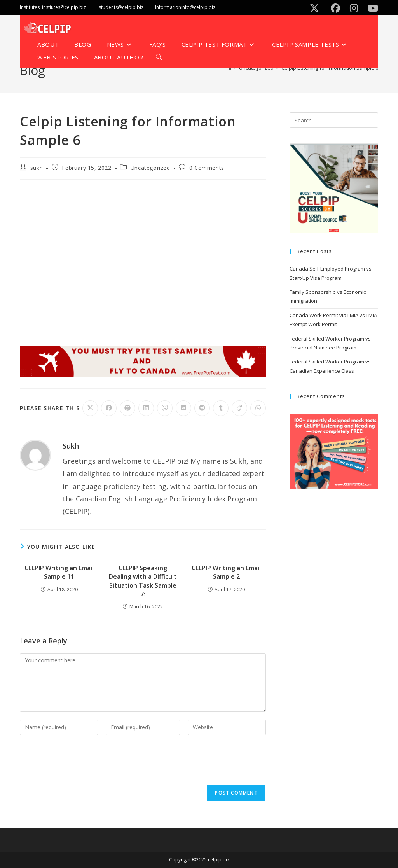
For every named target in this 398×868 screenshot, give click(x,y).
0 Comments (207, 168)
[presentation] (79, 762)
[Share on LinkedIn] (146, 408)
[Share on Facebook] (109, 408)
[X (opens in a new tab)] (316, 8)
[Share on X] (90, 408)
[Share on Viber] (165, 408)
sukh (37, 168)
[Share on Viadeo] (239, 408)
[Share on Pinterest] (127, 408)
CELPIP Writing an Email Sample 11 (59, 572)
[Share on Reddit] (202, 408)
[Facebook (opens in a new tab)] (337, 8)
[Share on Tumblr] (221, 408)
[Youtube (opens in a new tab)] (371, 8)
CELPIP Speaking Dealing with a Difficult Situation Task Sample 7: (143, 581)
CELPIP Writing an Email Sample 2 (226, 572)
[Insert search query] (334, 120)
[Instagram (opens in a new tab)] (355, 8)
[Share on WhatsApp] (258, 408)
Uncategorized (150, 168)
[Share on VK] (183, 408)
